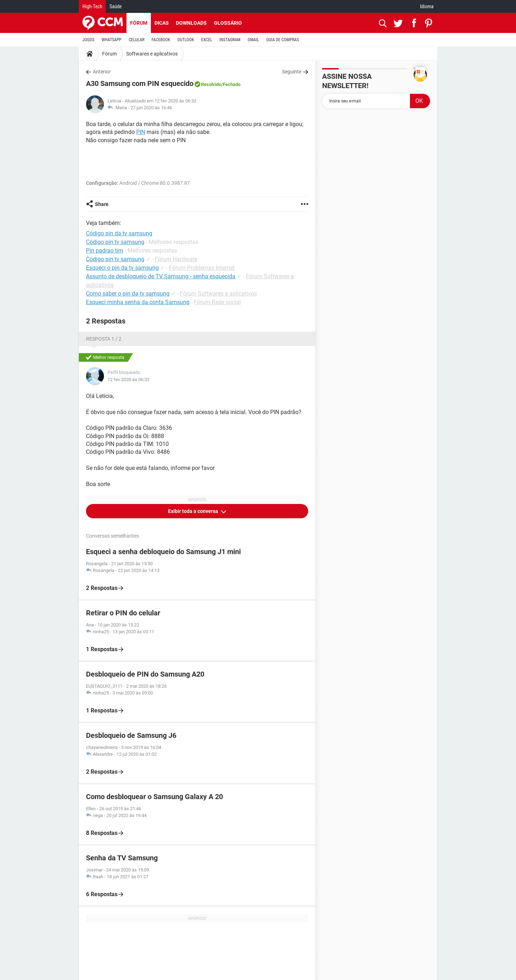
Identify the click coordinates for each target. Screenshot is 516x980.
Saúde (115, 6)
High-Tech (92, 6)
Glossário (228, 23)
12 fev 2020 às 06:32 (128, 379)
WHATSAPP (112, 40)
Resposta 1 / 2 (104, 339)
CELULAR (137, 40)
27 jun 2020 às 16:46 (151, 108)
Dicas (162, 23)
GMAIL (253, 40)
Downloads (191, 23)
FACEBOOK (161, 40)
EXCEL (207, 40)
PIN (141, 132)
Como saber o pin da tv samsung (128, 294)
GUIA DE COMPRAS (283, 40)
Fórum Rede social (217, 302)
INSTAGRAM (230, 40)
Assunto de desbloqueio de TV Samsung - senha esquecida (161, 276)
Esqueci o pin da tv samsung (122, 268)
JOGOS (89, 40)
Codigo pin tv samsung (115, 259)
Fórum (139, 23)
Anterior (102, 72)
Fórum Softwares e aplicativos (218, 294)
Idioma (427, 6)
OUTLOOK (186, 40)
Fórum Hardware (176, 259)
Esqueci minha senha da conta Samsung (138, 302)
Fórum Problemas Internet (202, 268)
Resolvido (211, 84)
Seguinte (292, 72)
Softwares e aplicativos (152, 54)
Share (102, 204)
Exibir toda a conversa (194, 511)
